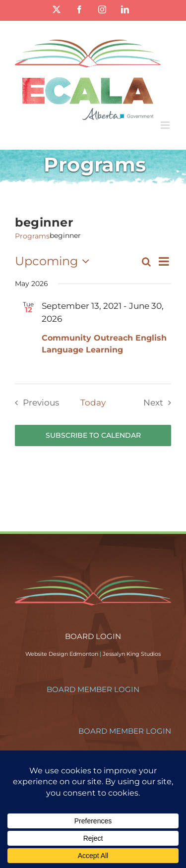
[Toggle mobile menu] (166, 125)
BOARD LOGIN (93, 636)
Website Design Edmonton (62, 654)
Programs (32, 236)
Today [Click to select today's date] (93, 403)
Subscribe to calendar (93, 435)
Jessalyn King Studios (132, 654)
